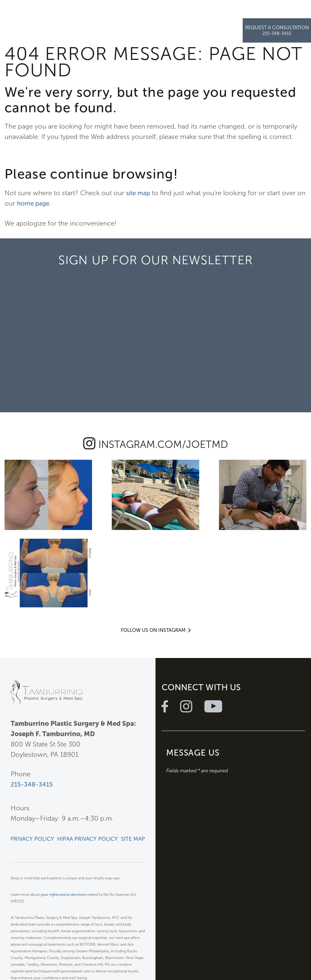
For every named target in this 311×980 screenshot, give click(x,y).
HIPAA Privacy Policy (87, 753)
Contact (231, 12)
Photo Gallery (153, 12)
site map (139, 193)
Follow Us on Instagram (153, 541)
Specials (181, 12)
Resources (206, 12)
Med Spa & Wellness (112, 12)
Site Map (133, 753)
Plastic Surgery (70, 12)
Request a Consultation (277, 10)
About (43, 12)
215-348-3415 (32, 699)
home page (44, 203)
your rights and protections (63, 809)
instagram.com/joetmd (163, 444)
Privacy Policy (32, 753)
